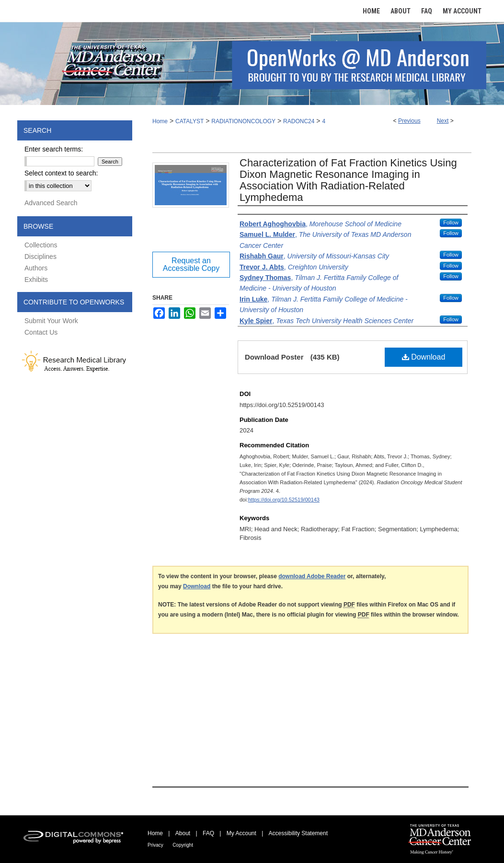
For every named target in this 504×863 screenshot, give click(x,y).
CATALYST (189, 121)
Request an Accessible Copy (191, 264)
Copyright (183, 845)
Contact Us (41, 332)
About (183, 833)
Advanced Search (51, 203)
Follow (451, 222)
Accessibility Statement (298, 833)
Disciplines (40, 257)
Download (424, 357)
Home (160, 121)
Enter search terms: (54, 149)
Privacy (155, 845)
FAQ (208, 833)
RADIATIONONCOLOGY (243, 121)
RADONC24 (299, 121)
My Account (241, 833)
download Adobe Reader (312, 576)
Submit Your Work (51, 321)
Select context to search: (61, 173)
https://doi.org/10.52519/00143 (284, 500)
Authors (36, 268)
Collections (41, 245)
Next (443, 121)
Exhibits (36, 280)
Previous (409, 121)
